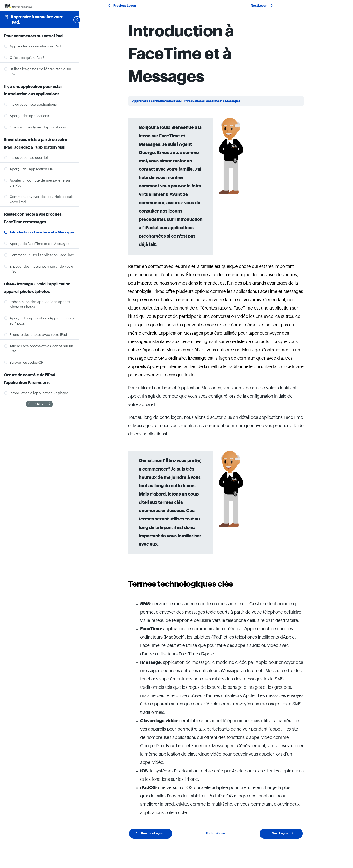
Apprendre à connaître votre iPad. (157, 101)
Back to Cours (216, 834)
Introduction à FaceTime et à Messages (212, 101)
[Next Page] (50, 404)
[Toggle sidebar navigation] (72, 20)
